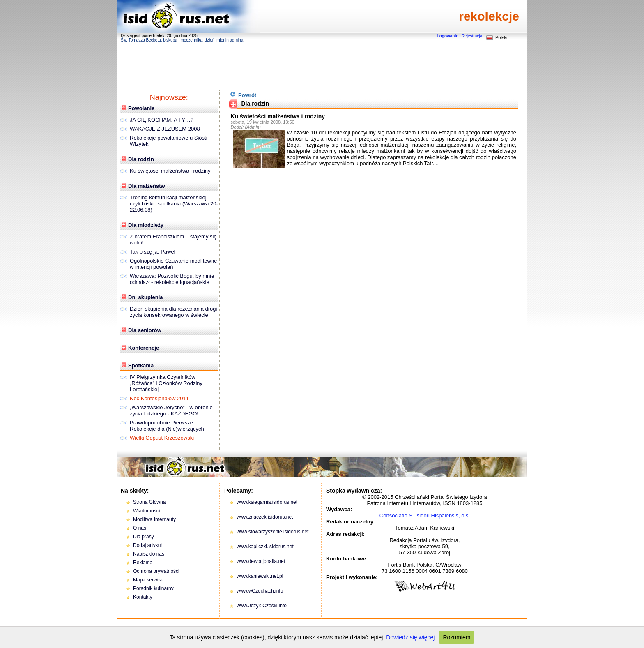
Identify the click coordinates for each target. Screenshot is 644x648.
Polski (501, 37)
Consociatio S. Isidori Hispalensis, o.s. (425, 515)
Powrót (243, 95)
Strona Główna (149, 502)
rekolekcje (489, 16)
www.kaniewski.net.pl (260, 576)
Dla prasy (144, 537)
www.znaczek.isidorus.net (265, 517)
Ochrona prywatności (156, 571)
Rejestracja (472, 36)
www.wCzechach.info (260, 591)
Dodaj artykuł (147, 545)
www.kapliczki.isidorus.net (265, 547)
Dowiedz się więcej (410, 637)
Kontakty (143, 597)
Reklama (143, 563)
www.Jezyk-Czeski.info (262, 606)
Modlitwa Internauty (154, 519)
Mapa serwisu (148, 580)
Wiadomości (146, 511)
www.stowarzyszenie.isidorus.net (273, 532)
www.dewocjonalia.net (261, 561)
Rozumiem (457, 637)
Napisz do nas (149, 554)
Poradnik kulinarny (153, 588)
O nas (140, 528)
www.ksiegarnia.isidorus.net (267, 502)
